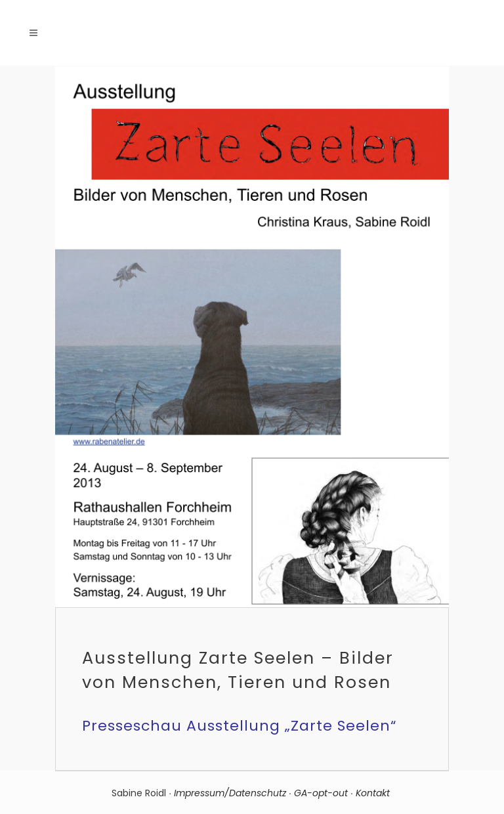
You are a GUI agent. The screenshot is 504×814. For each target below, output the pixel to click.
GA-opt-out (321, 793)
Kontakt (374, 793)
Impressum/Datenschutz (230, 793)
